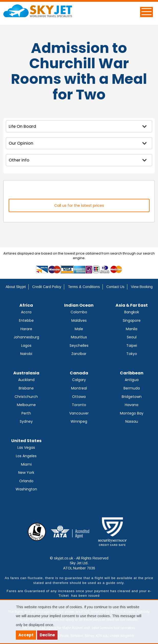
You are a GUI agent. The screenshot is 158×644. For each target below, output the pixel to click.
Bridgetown (132, 397)
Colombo (79, 312)
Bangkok (132, 312)
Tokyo (132, 354)
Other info (19, 160)
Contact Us (115, 287)
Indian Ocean (79, 305)
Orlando (26, 481)
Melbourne (26, 405)
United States (26, 441)
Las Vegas (26, 447)
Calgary (79, 380)
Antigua (132, 380)
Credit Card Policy (47, 287)
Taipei (132, 346)
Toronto (79, 405)
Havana (132, 405)
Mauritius (79, 337)
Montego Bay (132, 413)
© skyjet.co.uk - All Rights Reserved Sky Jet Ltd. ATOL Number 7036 (79, 563)
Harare (26, 329)
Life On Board (22, 126)
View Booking (142, 287)
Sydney (26, 421)
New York (26, 473)
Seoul (132, 337)
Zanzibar (79, 354)
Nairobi (26, 354)
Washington (26, 489)
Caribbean (132, 373)
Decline (47, 635)
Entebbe (26, 320)
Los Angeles (26, 456)
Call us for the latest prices (79, 205)
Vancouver (79, 413)
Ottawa (79, 397)
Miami (26, 464)
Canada (79, 373)
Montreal (79, 388)
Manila (132, 329)
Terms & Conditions (84, 287)
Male (79, 329)
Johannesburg (26, 337)
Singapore (132, 320)
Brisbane (26, 388)
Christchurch (26, 397)
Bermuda (132, 388)
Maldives (79, 320)
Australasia (26, 373)
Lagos (26, 346)
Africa (26, 305)
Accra (26, 312)
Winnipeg (79, 421)
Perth (26, 413)
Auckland (26, 380)
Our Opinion (21, 143)
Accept (26, 635)
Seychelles (79, 346)
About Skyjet (16, 287)
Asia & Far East (132, 305)
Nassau (132, 421)
